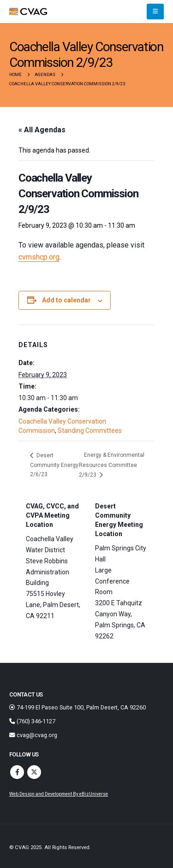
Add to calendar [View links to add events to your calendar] (66, 300)
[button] (155, 12)
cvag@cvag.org (33, 735)
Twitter (34, 772)
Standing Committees (90, 431)
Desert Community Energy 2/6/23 (54, 465)
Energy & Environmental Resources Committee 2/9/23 (112, 465)
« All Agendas (42, 130)
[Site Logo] (28, 12)
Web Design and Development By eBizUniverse (59, 794)
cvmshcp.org (39, 257)
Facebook (17, 772)
